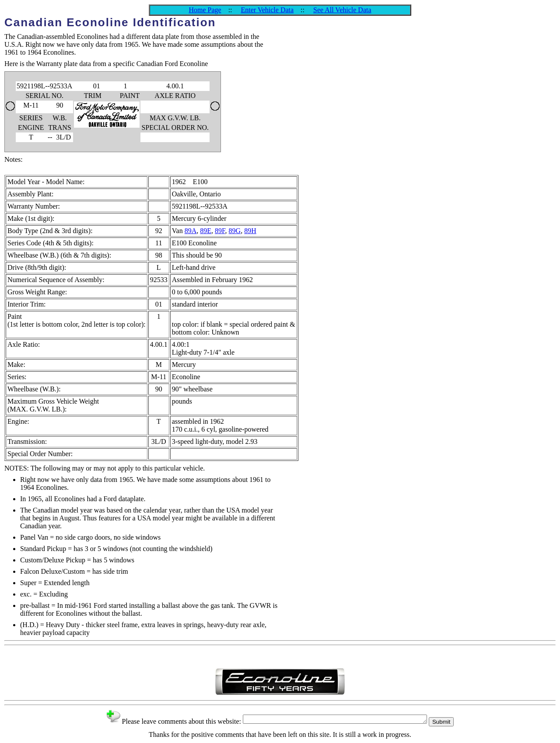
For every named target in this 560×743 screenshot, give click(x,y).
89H (250, 231)
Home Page (205, 10)
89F (220, 231)
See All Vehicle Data (342, 10)
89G (235, 231)
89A (191, 231)
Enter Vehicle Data (268, 10)
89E (206, 231)
